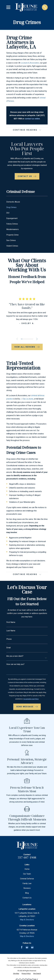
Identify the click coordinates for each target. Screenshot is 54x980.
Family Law (27, 884)
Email (8, 648)
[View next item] (37, 339)
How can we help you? (15, 664)
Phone (9, 639)
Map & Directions (27, 920)
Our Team (27, 874)
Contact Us (27, 898)
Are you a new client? (15, 656)
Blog (27, 893)
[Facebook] (22, 947)
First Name (11, 622)
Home (27, 869)
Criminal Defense (27, 879)
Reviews (27, 888)
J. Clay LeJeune (27, 399)
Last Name (11, 631)
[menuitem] (27, 202)
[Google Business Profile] (27, 947)
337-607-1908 (27, 858)
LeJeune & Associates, (30, 63)
